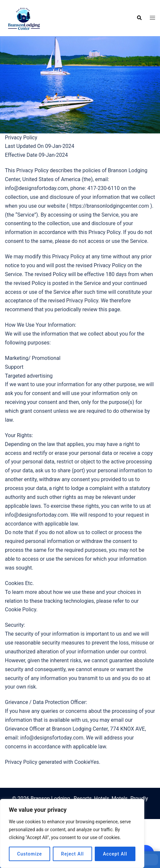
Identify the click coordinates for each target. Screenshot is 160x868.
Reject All (72, 854)
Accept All (115, 854)
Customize (30, 854)
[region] (72, 833)
